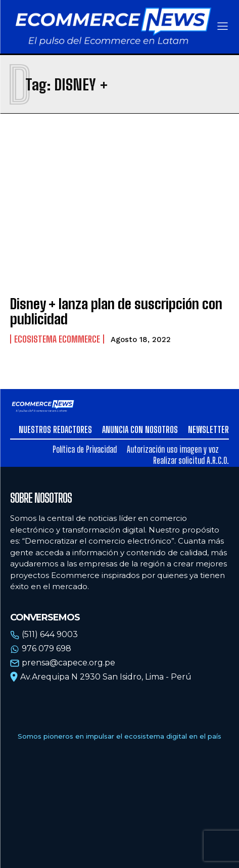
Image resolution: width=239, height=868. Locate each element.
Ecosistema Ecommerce (57, 339)
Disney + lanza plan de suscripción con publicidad (116, 311)
